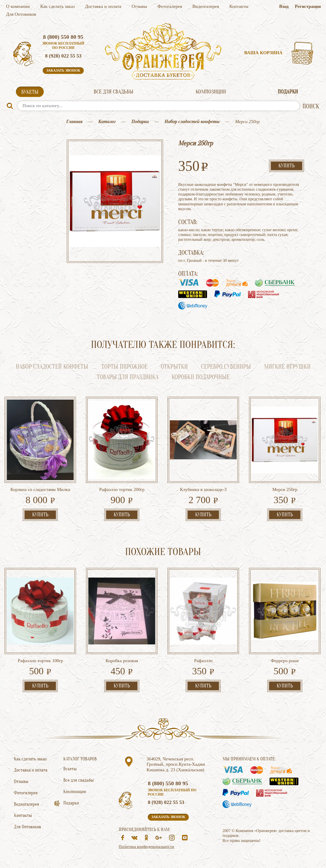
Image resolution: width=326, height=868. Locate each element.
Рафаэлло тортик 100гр (40, 661)
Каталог (107, 122)
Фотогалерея (170, 6)
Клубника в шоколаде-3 (203, 489)
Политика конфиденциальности (146, 847)
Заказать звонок (63, 71)
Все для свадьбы (114, 92)
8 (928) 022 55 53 (63, 56)
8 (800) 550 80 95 (63, 37)
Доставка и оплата (103, 6)
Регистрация (308, 6)
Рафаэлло (203, 661)
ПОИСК (311, 106)
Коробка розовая (122, 661)
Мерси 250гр (285, 489)
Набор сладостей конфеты (192, 122)
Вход (284, 6)
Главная (74, 122)
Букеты (30, 92)
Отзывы (139, 6)
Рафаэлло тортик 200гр (122, 489)
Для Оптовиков (21, 14)
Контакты (239, 6)
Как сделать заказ (57, 6)
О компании (18, 6)
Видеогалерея (206, 6)
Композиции (211, 92)
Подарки (288, 92)
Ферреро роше (285, 661)
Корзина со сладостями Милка (40, 489)
